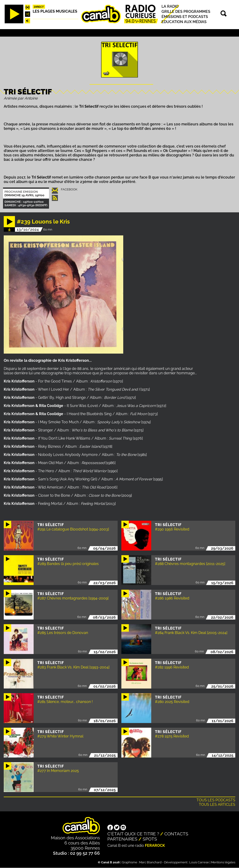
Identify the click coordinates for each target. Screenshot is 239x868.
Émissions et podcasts (185, 17)
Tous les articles (217, 804)
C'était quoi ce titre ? (133, 834)
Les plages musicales (55, 11)
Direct (39, 7)
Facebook (69, 189)
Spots (150, 839)
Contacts (176, 834)
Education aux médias (184, 22)
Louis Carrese (199, 862)
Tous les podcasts (216, 800)
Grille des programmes (186, 12)
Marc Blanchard (150, 862)
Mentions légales (223, 862)
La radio (170, 6)
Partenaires (122, 839)
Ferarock (155, 846)
